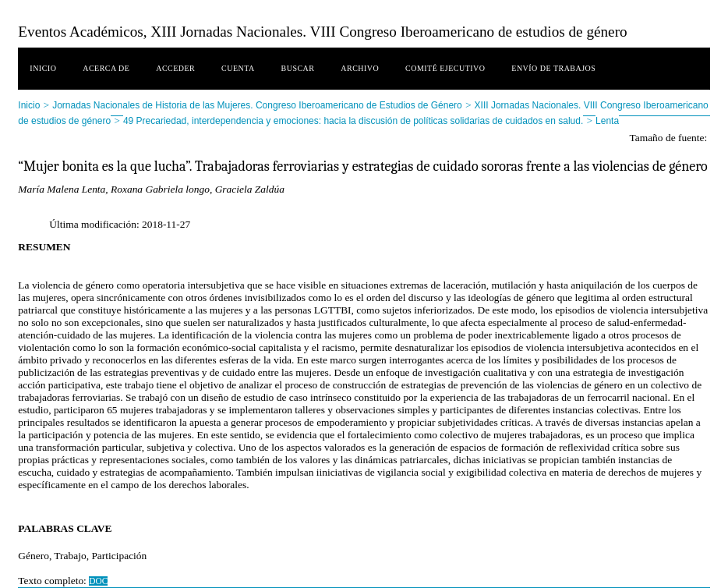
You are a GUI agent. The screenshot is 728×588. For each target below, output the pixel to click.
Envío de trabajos (553, 68)
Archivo (360, 68)
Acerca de (106, 68)
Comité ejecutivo (445, 68)
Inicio (43, 68)
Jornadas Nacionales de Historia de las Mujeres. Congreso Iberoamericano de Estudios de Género (257, 105)
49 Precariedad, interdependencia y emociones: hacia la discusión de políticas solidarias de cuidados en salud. (353, 121)
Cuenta (238, 68)
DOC (98, 581)
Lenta (607, 121)
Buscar (298, 68)
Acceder (175, 68)
